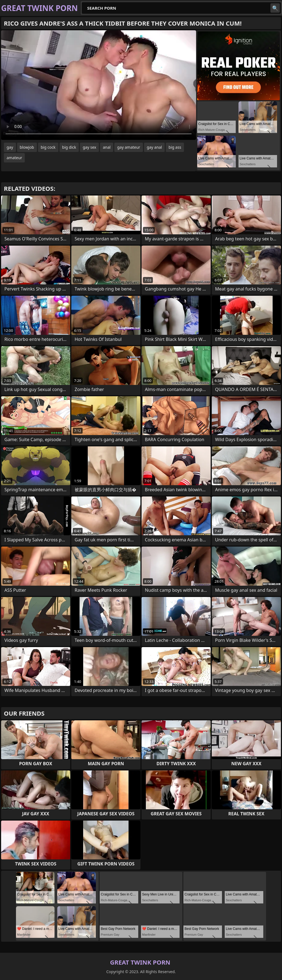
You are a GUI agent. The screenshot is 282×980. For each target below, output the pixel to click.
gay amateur (128, 147)
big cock (48, 147)
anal (107, 147)
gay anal (154, 147)
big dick (69, 147)
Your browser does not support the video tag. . (99, 85)
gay (10, 147)
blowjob (27, 147)
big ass (175, 147)
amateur (14, 158)
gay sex (89, 147)
